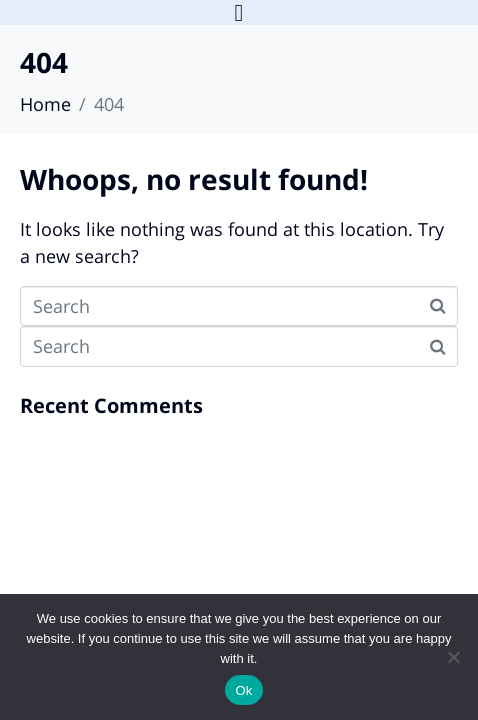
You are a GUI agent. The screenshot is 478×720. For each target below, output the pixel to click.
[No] (453, 657)
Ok (243, 690)
